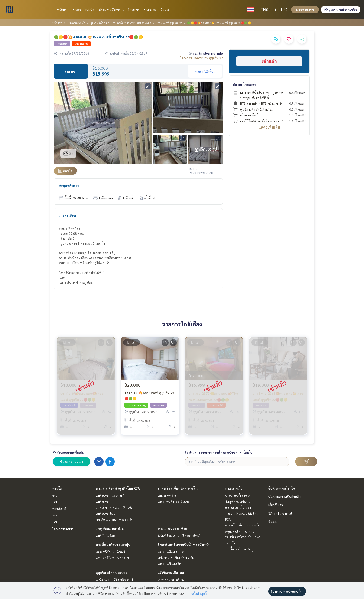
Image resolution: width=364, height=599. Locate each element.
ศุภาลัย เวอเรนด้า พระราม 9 (114, 519)
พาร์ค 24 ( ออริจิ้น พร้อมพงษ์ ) (115, 580)
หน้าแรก (63, 10)
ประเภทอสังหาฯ (111, 10)
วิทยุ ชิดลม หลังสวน (110, 528)
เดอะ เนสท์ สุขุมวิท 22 (169, 23)
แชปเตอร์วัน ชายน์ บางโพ (112, 557)
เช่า (55, 501)
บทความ (150, 10)
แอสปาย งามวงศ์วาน (171, 580)
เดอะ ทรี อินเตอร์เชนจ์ (110, 552)
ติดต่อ (165, 10)
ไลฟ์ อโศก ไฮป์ (105, 513)
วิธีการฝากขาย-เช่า (281, 513)
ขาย (55, 495)
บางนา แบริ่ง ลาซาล (172, 528)
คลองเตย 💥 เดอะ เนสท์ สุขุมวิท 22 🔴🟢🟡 (149, 397)
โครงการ (134, 10)
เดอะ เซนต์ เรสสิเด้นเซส (174, 501)
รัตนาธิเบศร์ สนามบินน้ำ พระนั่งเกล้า (184, 544)
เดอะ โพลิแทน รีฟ (169, 563)
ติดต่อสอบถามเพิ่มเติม (68, 452)
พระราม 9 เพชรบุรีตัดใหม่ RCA (118, 488)
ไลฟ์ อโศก (102, 501)
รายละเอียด (67, 215)
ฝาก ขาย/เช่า (305, 10)
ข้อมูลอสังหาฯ (69, 185)
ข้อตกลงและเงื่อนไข (282, 488)
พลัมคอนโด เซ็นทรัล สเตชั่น (176, 557)
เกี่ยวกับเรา (276, 505)
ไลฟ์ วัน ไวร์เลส (106, 535)
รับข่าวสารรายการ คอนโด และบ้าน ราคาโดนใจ (219, 452)
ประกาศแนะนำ (84, 10)
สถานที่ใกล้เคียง (244, 84)
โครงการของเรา (63, 529)
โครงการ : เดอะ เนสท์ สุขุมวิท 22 (202, 58)
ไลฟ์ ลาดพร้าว (167, 495)
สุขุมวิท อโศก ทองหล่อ (112, 573)
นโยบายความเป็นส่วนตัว (284, 496)
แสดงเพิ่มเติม (269, 127)
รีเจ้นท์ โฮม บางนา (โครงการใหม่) (179, 535)
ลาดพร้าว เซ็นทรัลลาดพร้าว (178, 488)
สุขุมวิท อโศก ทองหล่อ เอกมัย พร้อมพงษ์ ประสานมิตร (121, 23)
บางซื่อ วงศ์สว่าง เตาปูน (113, 544)
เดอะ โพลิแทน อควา (171, 552)
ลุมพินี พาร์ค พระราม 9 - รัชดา (115, 507)
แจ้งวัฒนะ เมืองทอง (172, 573)
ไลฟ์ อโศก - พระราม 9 (110, 495)
